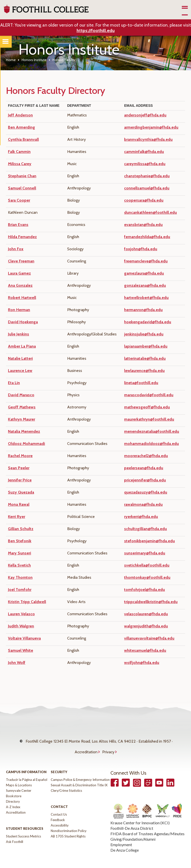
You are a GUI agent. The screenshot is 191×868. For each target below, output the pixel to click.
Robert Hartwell (22, 298)
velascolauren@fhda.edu (146, 614)
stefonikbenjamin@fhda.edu (149, 541)
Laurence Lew (20, 371)
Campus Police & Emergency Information (80, 770)
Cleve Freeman (21, 261)
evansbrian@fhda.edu (143, 225)
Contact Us (59, 804)
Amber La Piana (22, 346)
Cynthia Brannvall (23, 139)
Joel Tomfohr (20, 590)
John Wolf (17, 663)
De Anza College (125, 840)
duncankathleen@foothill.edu (150, 212)
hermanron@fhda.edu (143, 310)
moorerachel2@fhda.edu (146, 456)
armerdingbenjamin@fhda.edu (151, 127)
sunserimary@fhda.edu (145, 553)
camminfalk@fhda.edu (144, 152)
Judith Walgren (21, 626)
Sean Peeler (19, 468)
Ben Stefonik (20, 541)
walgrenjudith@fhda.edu (146, 626)
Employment (121, 835)
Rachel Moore (20, 456)
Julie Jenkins (19, 334)
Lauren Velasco (21, 614)
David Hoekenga (23, 322)
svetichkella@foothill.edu (147, 565)
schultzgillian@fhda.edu (145, 529)
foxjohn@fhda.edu (141, 249)
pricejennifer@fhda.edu (145, 480)
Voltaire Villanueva (24, 638)
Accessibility (60, 815)
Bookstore (14, 786)
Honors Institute (34, 60)
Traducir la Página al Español (27, 770)
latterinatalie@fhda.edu (145, 358)
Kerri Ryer (17, 517)
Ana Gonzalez (20, 285)
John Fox (16, 249)
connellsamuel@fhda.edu (147, 188)
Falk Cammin (19, 152)
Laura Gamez (19, 273)
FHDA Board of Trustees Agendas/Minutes (147, 824)
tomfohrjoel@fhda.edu (144, 590)
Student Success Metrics (24, 826)
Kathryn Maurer (22, 419)
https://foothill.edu (96, 31)
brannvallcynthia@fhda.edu (148, 139)
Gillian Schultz (21, 529)
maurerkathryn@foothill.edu (149, 419)
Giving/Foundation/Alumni (133, 829)
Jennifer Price (20, 480)
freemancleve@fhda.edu (146, 261)
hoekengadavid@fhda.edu (148, 322)
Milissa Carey (20, 164)
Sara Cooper (19, 200)
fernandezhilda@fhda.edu (147, 237)
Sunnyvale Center (19, 781)
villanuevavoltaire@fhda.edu (149, 638)
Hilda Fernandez (22, 237)
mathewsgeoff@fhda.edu (147, 407)
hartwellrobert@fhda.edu (146, 298)
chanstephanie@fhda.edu (147, 176)
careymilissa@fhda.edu (145, 164)
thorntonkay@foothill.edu (147, 577)
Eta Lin (14, 383)
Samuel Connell (22, 188)
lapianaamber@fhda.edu (146, 346)
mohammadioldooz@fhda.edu (151, 444)
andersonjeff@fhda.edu (145, 115)
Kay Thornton (20, 577)
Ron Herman (19, 310)
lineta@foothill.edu (141, 383)
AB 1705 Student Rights (68, 826)
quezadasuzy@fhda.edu (146, 492)
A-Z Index (13, 797)
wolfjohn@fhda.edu (142, 663)
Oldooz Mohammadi (26, 444)
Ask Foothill (15, 832)
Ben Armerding (22, 127)
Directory (13, 792)
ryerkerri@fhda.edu (141, 517)
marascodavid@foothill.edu (149, 395)
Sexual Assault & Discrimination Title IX (79, 775)
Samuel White (21, 650)
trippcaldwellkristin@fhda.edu (151, 602)
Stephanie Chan (22, 176)
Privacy (108, 744)
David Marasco (21, 395)
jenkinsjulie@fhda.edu (144, 334)
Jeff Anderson (20, 115)
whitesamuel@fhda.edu (145, 650)
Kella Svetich (19, 565)
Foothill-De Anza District (132, 818)
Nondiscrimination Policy (69, 821)
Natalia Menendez (24, 431)
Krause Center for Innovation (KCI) (140, 813)
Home (11, 60)
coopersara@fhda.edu (144, 200)
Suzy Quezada (21, 492)
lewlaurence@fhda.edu (144, 371)
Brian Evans (18, 225)
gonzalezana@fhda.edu (145, 285)
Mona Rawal (19, 504)
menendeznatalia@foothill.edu (152, 431)
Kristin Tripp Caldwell (27, 602)
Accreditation (86, 744)
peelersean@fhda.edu (144, 468)
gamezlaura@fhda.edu (144, 273)
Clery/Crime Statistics (66, 781)
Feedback (58, 810)
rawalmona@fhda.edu (143, 504)
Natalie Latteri (20, 358)
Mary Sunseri (20, 553)
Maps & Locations (19, 775)
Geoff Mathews (22, 407)
